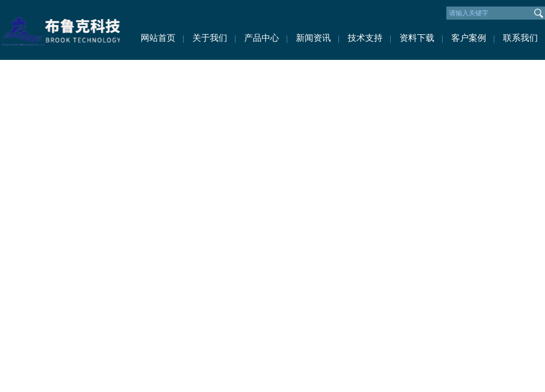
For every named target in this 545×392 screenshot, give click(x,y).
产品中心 (262, 38)
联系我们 (520, 38)
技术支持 (365, 38)
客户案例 (469, 38)
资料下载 (417, 38)
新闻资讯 (313, 38)
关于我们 (210, 38)
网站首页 (158, 38)
